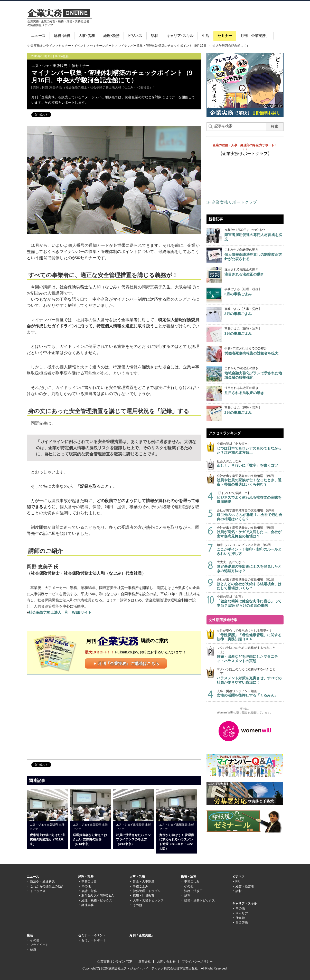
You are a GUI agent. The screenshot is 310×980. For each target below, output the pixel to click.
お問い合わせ (166, 962)
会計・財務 (89, 891)
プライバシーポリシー (197, 962)
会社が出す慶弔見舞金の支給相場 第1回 (250, 584)
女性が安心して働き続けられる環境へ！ (250, 635)
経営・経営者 (245, 886)
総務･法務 (62, 36)
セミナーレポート (102, 46)
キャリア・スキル (245, 904)
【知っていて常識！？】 (250, 498)
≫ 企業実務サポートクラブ (232, 202)
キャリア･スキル (180, 36)
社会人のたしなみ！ (250, 464)
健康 (33, 950)
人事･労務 (87, 36)
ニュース (38, 36)
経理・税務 (86, 877)
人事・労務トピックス (148, 900)
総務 (187, 896)
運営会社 (145, 962)
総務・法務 (189, 877)
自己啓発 (242, 923)
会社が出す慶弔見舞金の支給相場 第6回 (250, 532)
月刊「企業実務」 (255, 36)
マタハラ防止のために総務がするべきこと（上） (250, 654)
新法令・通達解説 (42, 881)
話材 (154, 36)
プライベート (39, 945)
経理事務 (88, 905)
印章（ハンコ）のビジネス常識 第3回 (250, 549)
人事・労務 (137, 877)
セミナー (225, 36)
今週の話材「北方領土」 (250, 448)
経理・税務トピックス (97, 900)
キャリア (242, 913)
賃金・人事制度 (144, 881)
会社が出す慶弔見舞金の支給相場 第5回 (250, 480)
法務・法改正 (193, 891)
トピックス (38, 891)
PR (238, 881)
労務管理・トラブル (147, 891)
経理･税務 (111, 36)
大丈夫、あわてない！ (250, 567)
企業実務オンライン (41, 46)
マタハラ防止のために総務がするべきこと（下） (250, 676)
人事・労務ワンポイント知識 (250, 694)
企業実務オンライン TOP (115, 962)
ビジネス (135, 36)
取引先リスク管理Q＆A (97, 896)
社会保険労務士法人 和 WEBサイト (60, 612)
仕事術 (240, 918)
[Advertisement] (190, 16)
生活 (205, 36)
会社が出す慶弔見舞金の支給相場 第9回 (250, 515)
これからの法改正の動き (47, 886)
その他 (86, 886)
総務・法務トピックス (200, 900)
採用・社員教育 (144, 896)
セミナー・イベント (72, 46)
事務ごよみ (89, 881)
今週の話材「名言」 (250, 601)
